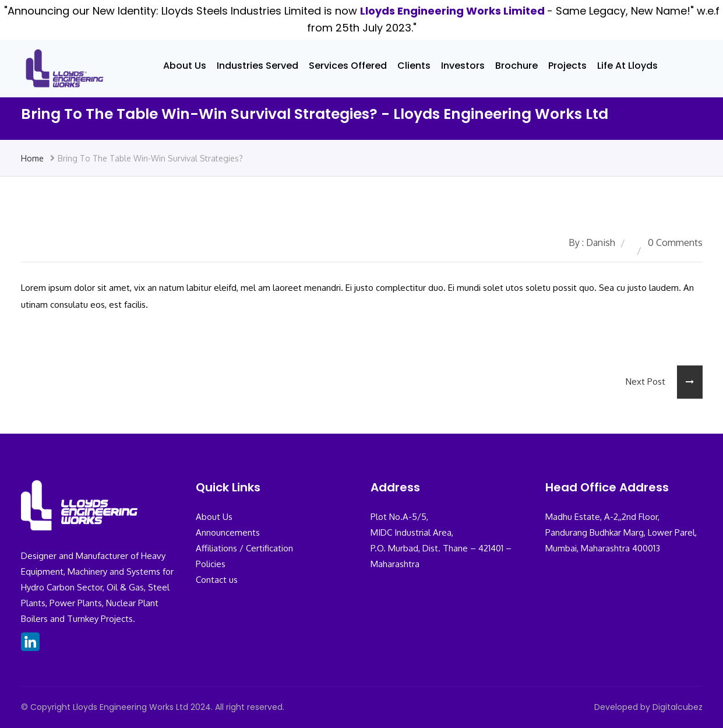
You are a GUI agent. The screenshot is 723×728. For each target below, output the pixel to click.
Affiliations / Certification (244, 548)
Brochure (516, 66)
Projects (567, 66)
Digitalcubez (678, 707)
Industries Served (258, 66)
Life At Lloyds (627, 66)
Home (32, 158)
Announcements (228, 532)
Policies (211, 564)
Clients (414, 66)
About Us (185, 66)
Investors (463, 66)
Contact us (217, 580)
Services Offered (348, 66)
